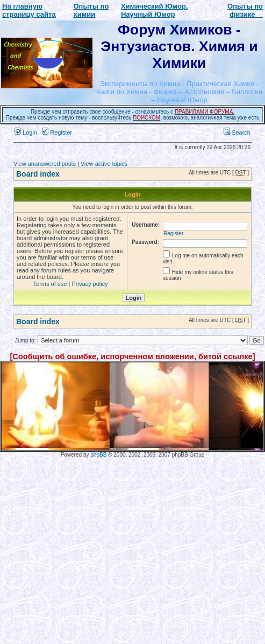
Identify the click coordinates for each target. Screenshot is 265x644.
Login (26, 132)
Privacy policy (90, 284)
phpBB (98, 455)
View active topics (104, 164)
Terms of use (50, 284)
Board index (38, 174)
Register (57, 132)
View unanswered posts (45, 164)
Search (237, 132)
